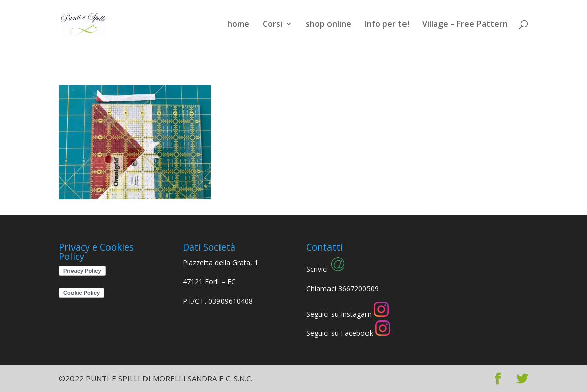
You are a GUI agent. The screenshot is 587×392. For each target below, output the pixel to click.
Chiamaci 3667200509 (342, 288)
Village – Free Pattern (465, 25)
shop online (328, 25)
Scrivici (326, 269)
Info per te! (387, 25)
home (238, 25)
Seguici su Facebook (348, 333)
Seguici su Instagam (347, 314)
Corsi (272, 25)
